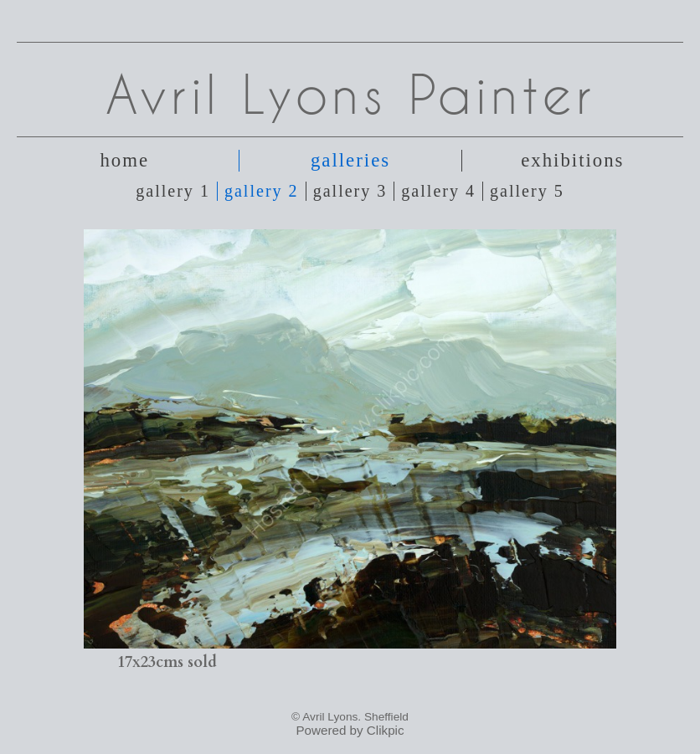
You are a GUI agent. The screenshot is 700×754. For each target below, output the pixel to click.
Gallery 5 (527, 191)
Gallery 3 (350, 191)
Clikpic (386, 730)
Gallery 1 (173, 191)
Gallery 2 (262, 191)
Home (124, 160)
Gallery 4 (438, 191)
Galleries (350, 160)
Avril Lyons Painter (350, 94)
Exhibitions (572, 160)
